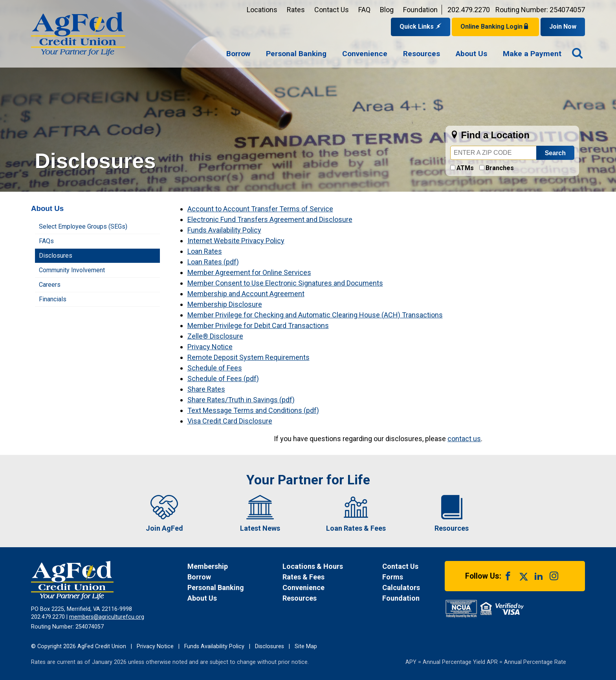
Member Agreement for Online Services (249, 272)
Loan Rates (205, 251)
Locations (262, 10)
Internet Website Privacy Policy (236, 241)
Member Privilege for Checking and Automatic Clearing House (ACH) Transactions (315, 315)
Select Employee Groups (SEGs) (83, 226)
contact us (464, 439)
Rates (296, 10)
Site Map (306, 646)
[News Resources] (325, 598)
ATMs (465, 168)
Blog (387, 10)
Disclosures (56, 256)
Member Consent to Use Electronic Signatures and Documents (285, 283)
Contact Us (332, 10)
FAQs (46, 241)
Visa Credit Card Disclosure (230, 421)
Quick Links (421, 27)
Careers (50, 285)
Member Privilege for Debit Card (237, 325)
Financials (53, 299)
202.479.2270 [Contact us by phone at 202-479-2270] (469, 10)
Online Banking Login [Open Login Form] (495, 27)
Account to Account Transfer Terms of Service (260, 209)
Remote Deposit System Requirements (248, 357)
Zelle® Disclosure (215, 336)
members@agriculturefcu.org (107, 617)
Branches (500, 168)
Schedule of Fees (215, 368)
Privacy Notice (210, 347)
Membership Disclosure (225, 304)
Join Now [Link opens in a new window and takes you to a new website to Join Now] (563, 27)
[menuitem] (238, 54)
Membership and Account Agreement (246, 294)
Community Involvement (72, 270)
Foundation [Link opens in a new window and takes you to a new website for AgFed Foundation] (420, 10)
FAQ (364, 10)
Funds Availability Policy (224, 230)
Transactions (308, 325)
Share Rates (206, 389)
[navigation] (394, 54)
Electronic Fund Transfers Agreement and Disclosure (270, 219)
